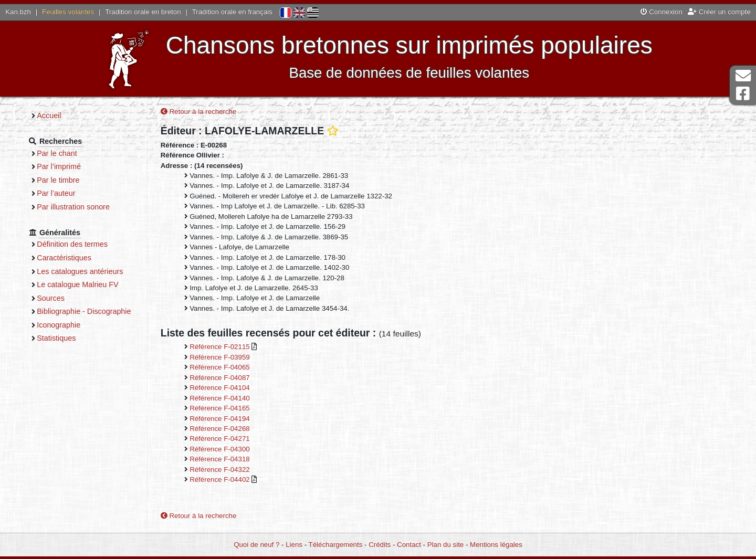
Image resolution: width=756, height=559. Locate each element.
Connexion (661, 12)
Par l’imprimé (78, 166)
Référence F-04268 (235, 429)
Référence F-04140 (235, 399)
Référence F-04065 (235, 368)
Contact (409, 545)
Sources (70, 298)
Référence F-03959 (235, 358)
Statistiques (75, 338)
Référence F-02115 (236, 348)
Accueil (68, 115)
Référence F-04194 (235, 419)
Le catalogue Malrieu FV (96, 284)
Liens (294, 545)
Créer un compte (719, 12)
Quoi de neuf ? (256, 545)
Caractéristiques (83, 258)
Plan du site (445, 545)
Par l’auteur (75, 193)
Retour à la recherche (214, 113)
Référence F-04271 (235, 440)
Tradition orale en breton (143, 12)
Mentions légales (496, 545)
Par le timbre (77, 180)
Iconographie (77, 325)
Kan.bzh (18, 12)
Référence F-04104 (235, 389)
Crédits (380, 545)
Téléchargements (336, 545)
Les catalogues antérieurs (99, 271)
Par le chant (76, 153)
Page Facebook (743, 94)
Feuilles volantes (68, 12)
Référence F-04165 (235, 409)
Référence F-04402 (236, 481)
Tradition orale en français (232, 12)
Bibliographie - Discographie (103, 311)
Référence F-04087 (235, 378)
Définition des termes (91, 244)
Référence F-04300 (235, 450)
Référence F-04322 (235, 470)
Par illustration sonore (92, 207)
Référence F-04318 (235, 460)
